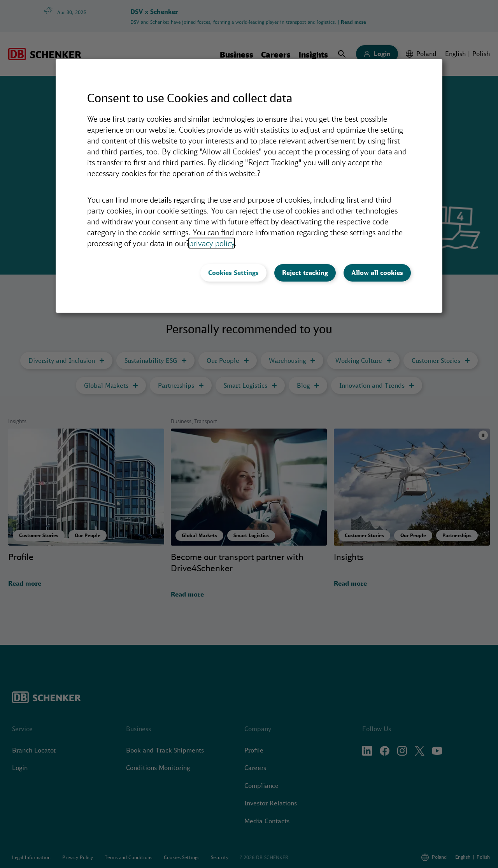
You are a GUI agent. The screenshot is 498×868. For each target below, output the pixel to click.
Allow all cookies (377, 273)
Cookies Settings (233, 273)
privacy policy (212, 243)
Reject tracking (305, 273)
